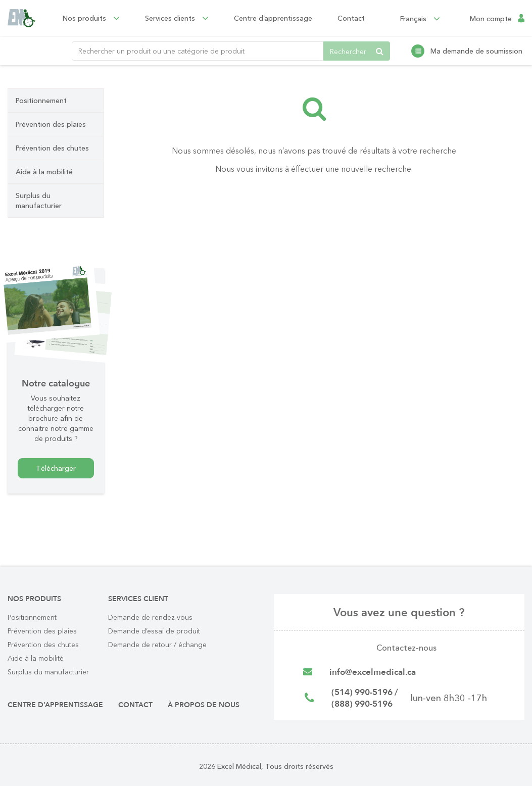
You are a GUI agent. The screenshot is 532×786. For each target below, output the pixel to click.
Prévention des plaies (51, 124)
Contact (358, 18)
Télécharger (56, 468)
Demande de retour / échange (157, 645)
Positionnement (41, 101)
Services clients (184, 18)
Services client (138, 599)
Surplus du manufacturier (39, 201)
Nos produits (98, 18)
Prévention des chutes (52, 148)
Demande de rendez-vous (150, 617)
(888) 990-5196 (365, 706)
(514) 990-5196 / (368, 694)
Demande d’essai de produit (154, 631)
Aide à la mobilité (44, 172)
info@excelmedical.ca (375, 673)
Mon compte (491, 18)
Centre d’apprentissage (280, 18)
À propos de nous (204, 705)
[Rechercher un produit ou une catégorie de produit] (198, 51)
